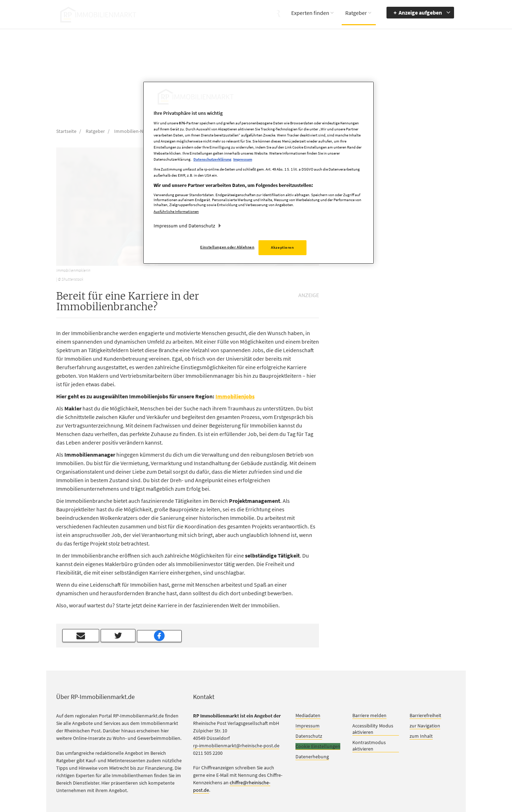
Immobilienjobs (235, 396)
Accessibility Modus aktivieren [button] (373, 729)
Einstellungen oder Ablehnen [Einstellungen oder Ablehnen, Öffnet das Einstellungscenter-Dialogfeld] (227, 247)
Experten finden (310, 13)
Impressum (308, 726)
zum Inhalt (421, 736)
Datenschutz (309, 736)
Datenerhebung (312, 757)
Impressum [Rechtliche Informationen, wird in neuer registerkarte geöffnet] (243, 159)
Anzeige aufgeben (420, 12)
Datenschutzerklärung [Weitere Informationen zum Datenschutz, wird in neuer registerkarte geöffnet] (212, 159)
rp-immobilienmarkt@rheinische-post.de (236, 746)
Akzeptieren (282, 247)
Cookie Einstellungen (318, 746)
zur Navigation (425, 726)
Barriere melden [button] (369, 715)
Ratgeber (356, 13)
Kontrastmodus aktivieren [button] (369, 746)
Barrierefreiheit (425, 715)
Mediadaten (308, 715)
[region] (258, 173)
